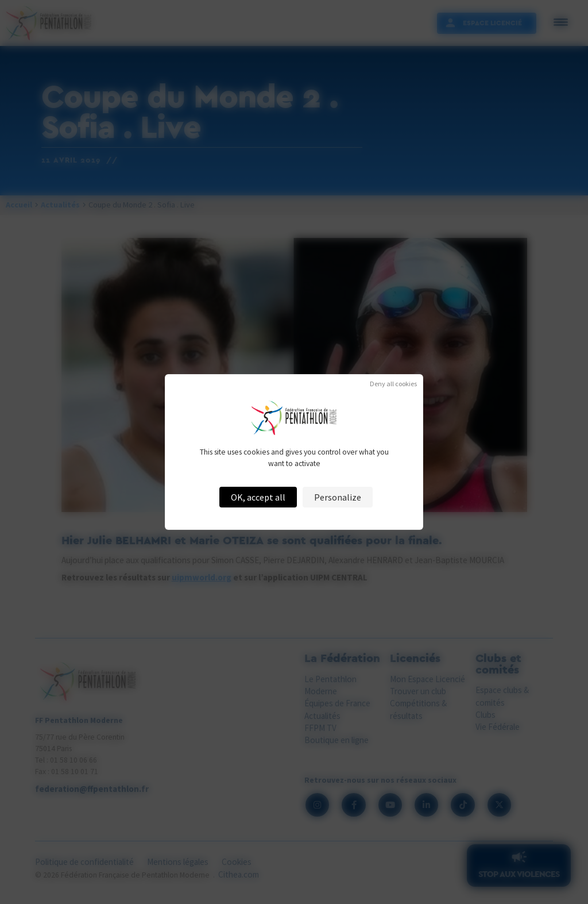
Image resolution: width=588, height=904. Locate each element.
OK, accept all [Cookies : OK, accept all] (258, 497)
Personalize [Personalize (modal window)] (338, 497)
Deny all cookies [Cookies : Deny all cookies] (393, 384)
